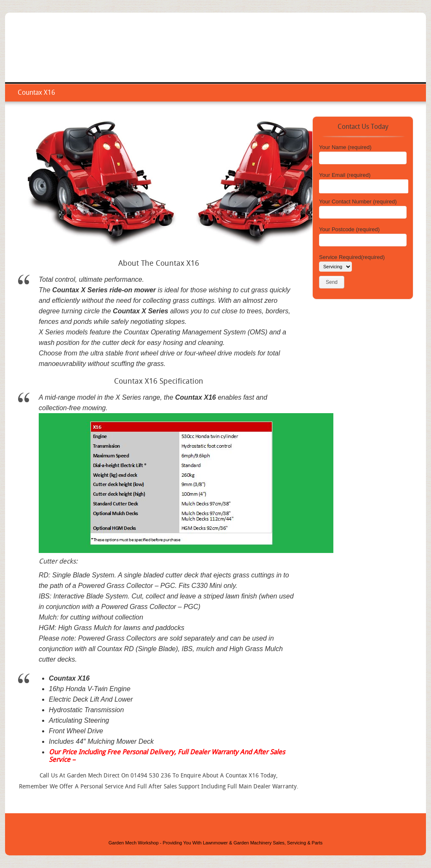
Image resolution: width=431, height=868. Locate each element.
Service (304, 57)
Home (274, 57)
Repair (334, 57)
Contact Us (397, 57)
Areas (362, 57)
